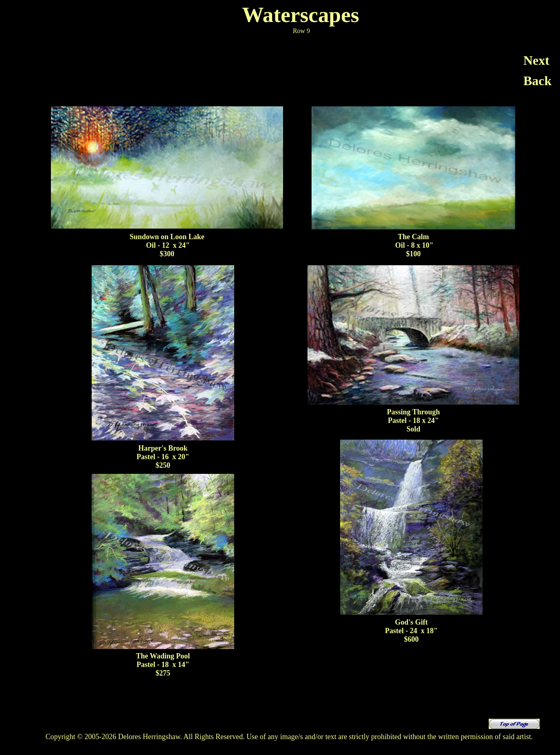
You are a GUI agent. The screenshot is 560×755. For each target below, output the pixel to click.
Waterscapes (300, 15)
